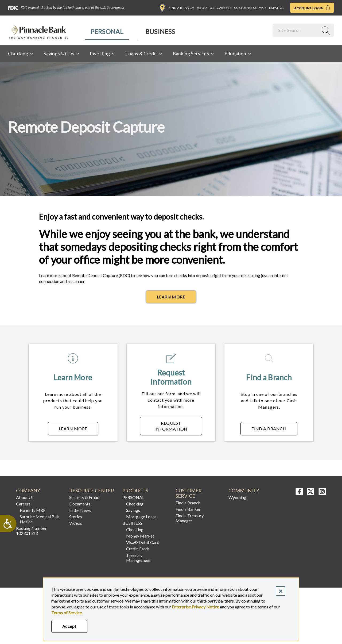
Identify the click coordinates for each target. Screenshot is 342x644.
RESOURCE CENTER (92, 491)
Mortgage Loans (141, 517)
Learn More (171, 297)
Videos (76, 523)
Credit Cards (138, 549)
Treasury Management (138, 558)
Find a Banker (188, 509)
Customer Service (250, 8)
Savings (133, 510)
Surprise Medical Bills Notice (40, 519)
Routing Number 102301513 (31, 531)
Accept (69, 626)
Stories (76, 517)
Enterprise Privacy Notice (195, 607)
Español (277, 8)
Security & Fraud (84, 497)
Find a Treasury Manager (190, 518)
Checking (135, 504)
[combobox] (296, 30)
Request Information (178, 426)
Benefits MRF (33, 510)
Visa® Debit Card (143, 542)
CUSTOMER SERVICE (189, 493)
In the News (80, 510)
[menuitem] (107, 32)
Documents (80, 504)
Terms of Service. (67, 613)
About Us (205, 8)
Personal (107, 31)
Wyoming (237, 497)
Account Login (312, 8)
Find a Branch (177, 8)
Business (160, 31)
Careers (224, 8)
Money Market (140, 536)
